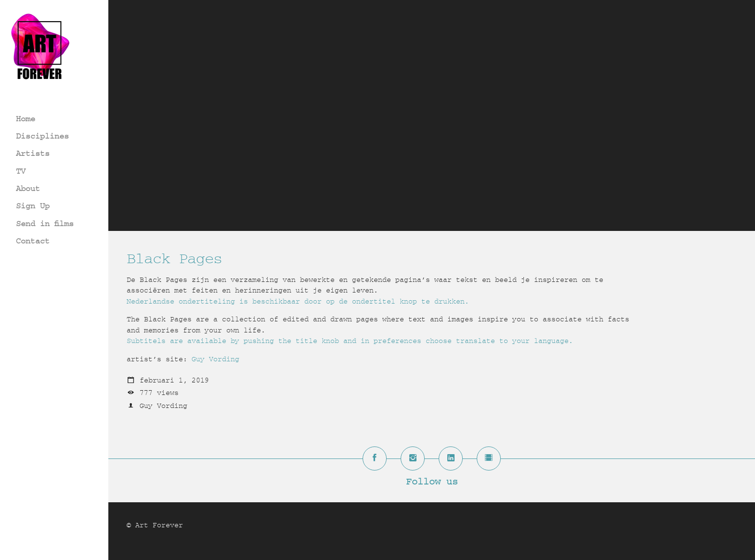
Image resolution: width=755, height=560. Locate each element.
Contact (33, 241)
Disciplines (42, 136)
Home (26, 119)
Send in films (45, 223)
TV (21, 171)
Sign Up (33, 206)
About (28, 188)
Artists (33, 153)
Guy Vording (215, 359)
